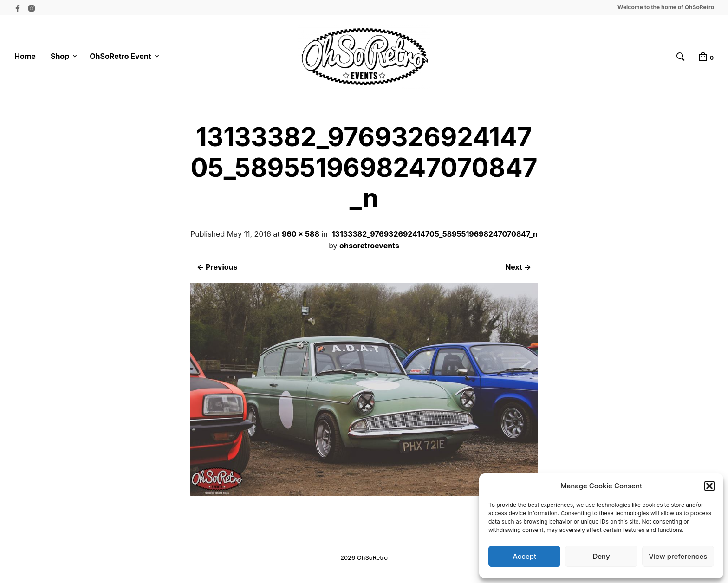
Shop (60, 56)
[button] (709, 486)
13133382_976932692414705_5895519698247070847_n (435, 234)
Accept (524, 556)
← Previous (217, 267)
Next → (518, 267)
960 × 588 (301, 234)
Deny (601, 556)
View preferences (678, 556)
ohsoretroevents (369, 246)
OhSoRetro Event (120, 56)
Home (25, 56)
